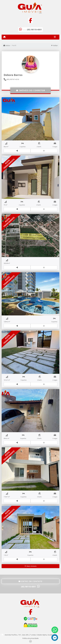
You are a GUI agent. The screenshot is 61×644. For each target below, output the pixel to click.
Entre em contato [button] (30, 581)
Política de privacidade (30, 638)
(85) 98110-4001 (34, 30)
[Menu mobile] (4, 37)
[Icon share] (30, 20)
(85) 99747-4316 (11, 79)
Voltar (54, 45)
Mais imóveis (30, 566)
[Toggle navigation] (55, 37)
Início (7, 45)
